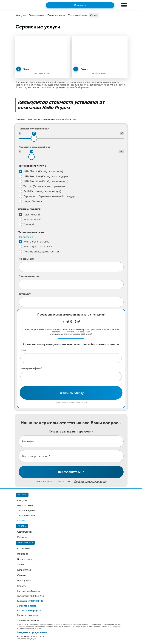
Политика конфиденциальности (71, 403)
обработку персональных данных (90, 481)
